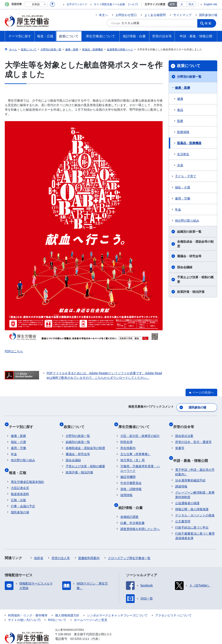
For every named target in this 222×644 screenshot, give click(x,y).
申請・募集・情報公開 (193, 452)
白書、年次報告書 (132, 513)
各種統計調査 (129, 507)
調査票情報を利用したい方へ (140, 519)
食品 (180, 110)
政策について (189, 66)
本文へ (103, 15)
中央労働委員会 (131, 477)
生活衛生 (183, 154)
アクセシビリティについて (173, 605)
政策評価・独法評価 (191, 292)
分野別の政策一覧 (189, 77)
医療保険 (183, 132)
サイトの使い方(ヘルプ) (24, 610)
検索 (209, 23)
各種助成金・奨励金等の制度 (195, 244)
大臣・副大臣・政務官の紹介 (140, 430)
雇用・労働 (183, 198)
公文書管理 (183, 511)
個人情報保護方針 (67, 605)
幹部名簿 (126, 436)
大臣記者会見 (20, 478)
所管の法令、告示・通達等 (193, 436)
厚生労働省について (136, 423)
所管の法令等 (186, 423)
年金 (178, 209)
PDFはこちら (14, 351)
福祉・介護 (183, 187)
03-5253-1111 (80, 629)
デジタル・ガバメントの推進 (195, 505)
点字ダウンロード (77, 4)
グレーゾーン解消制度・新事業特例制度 (195, 485)
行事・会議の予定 (23, 496)
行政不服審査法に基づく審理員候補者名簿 (195, 526)
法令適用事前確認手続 (190, 470)
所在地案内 (128, 442)
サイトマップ (182, 15)
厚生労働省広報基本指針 (28, 472)
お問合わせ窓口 (126, 15)
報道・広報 (20, 465)
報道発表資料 (20, 484)
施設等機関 (128, 471)
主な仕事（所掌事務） (135, 448)
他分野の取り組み (187, 221)
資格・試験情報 (131, 483)
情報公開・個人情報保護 (192, 499)
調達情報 (181, 476)
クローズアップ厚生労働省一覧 (129, 548)
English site (211, 4)
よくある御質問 (155, 15)
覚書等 (180, 442)
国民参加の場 (208, 15)
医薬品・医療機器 (189, 143)
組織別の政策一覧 (189, 232)
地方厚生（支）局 (132, 455)
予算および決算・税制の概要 (195, 279)
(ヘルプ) (133, 4)
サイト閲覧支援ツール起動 (109, 4)
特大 (191, 4)
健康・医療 (183, 88)
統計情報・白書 (132, 500)
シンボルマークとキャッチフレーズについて (117, 605)
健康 (180, 99)
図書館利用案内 (89, 548)
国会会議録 (185, 267)
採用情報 (126, 489)
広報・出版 (18, 490)
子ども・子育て (186, 176)
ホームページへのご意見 (91, 610)
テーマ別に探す (23, 423)
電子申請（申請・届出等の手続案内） (195, 462)
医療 (180, 121)
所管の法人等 (61, 548)
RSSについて (57, 610)
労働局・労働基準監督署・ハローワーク (140, 463)
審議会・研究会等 (189, 256)
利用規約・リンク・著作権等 (28, 605)
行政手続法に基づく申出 (192, 517)
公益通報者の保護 (187, 493)
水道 (180, 165)
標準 (172, 4)
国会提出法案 (184, 430)
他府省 (39, 548)
